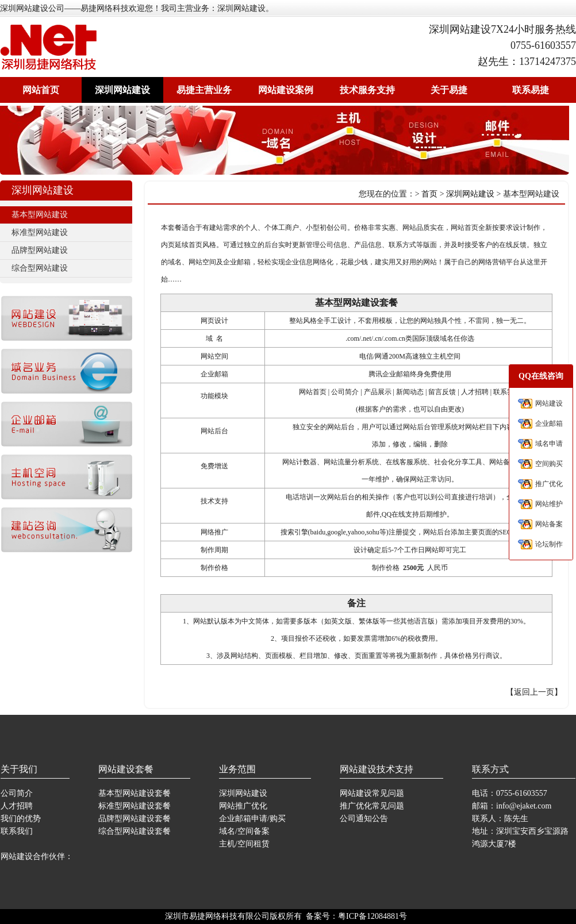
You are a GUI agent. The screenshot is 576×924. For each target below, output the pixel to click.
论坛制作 (549, 544)
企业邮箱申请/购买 (252, 819)
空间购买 (549, 464)
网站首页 (41, 90)
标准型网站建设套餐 (135, 806)
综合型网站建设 (40, 268)
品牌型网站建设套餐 (135, 819)
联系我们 (17, 831)
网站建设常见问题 (372, 793)
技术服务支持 (367, 90)
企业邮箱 (549, 423)
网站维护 (549, 504)
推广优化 (549, 484)
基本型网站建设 (40, 215)
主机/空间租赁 (244, 844)
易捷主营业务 (204, 90)
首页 (429, 194)
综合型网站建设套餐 (135, 831)
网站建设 (549, 403)
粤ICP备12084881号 (373, 916)
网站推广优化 (243, 806)
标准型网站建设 (40, 232)
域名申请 (549, 444)
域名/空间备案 (244, 831)
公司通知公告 (364, 819)
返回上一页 (534, 692)
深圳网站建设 (122, 90)
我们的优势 (21, 819)
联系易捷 (531, 90)
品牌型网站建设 (40, 250)
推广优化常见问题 (372, 806)
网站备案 (549, 524)
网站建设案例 (286, 90)
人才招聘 (17, 806)
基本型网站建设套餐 (135, 793)
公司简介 (17, 793)
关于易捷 (449, 90)
